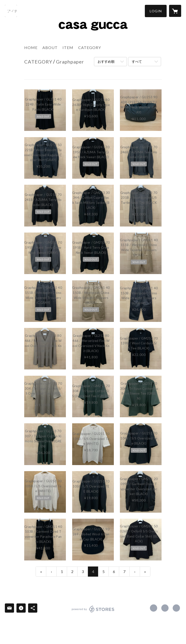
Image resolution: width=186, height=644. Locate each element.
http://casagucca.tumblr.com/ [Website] (176, 608)
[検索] (11, 11)
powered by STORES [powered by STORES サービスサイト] (93, 612)
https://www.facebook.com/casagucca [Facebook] (154, 608)
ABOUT (50, 47)
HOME (31, 47)
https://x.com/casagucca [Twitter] (165, 608)
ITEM (68, 47)
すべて (137, 61)
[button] (156, 11)
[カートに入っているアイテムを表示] (175, 11)
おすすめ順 (106, 61)
